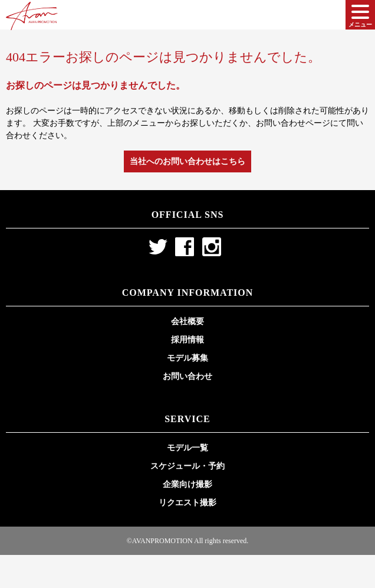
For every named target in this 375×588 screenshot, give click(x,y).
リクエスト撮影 (187, 503)
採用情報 (187, 340)
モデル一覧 (187, 448)
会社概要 (187, 321)
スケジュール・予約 (187, 466)
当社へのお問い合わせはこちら (187, 161)
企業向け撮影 (187, 484)
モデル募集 (187, 358)
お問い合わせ (187, 376)
